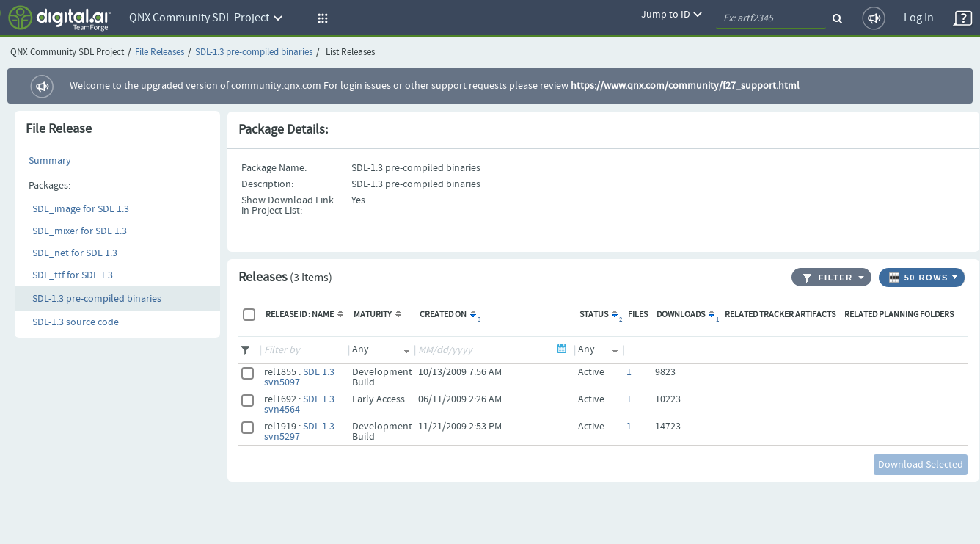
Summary (50, 161)
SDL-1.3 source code (76, 322)
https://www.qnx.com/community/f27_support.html (685, 86)
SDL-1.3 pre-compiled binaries (254, 52)
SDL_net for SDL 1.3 (75, 253)
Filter (828, 278)
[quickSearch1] (771, 18)
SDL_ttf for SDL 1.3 (73, 275)
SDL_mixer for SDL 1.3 (80, 231)
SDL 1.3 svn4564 (299, 405)
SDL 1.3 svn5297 (299, 432)
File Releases (160, 52)
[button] (321, 18)
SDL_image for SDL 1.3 (81, 209)
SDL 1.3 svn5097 (299, 377)
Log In (919, 18)
